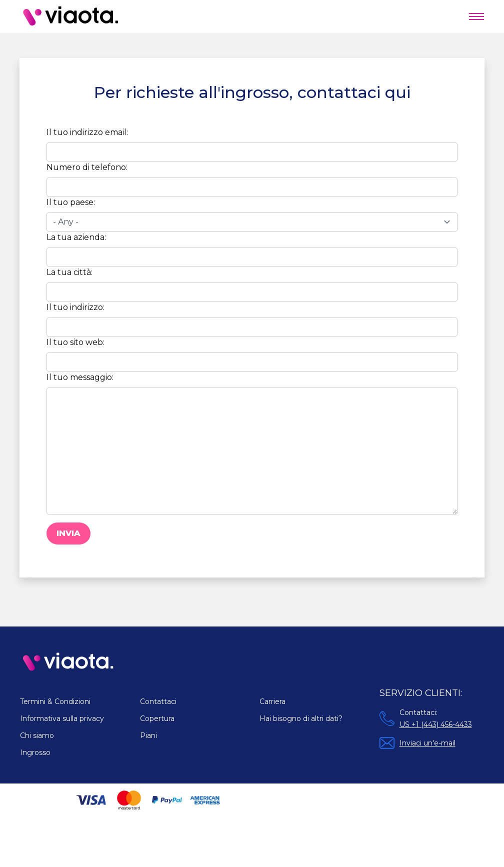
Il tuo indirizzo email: (87, 132)
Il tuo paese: (71, 202)
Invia (68, 533)
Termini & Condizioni (55, 701)
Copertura (157, 718)
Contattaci (158, 701)
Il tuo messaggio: (80, 377)
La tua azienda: (76, 237)
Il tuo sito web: (75, 342)
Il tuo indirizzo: (75, 307)
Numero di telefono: (87, 167)
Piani (148, 735)
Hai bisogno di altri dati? (301, 718)
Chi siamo (37, 735)
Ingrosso (35, 752)
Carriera (272, 701)
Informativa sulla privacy (62, 718)
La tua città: (69, 272)
